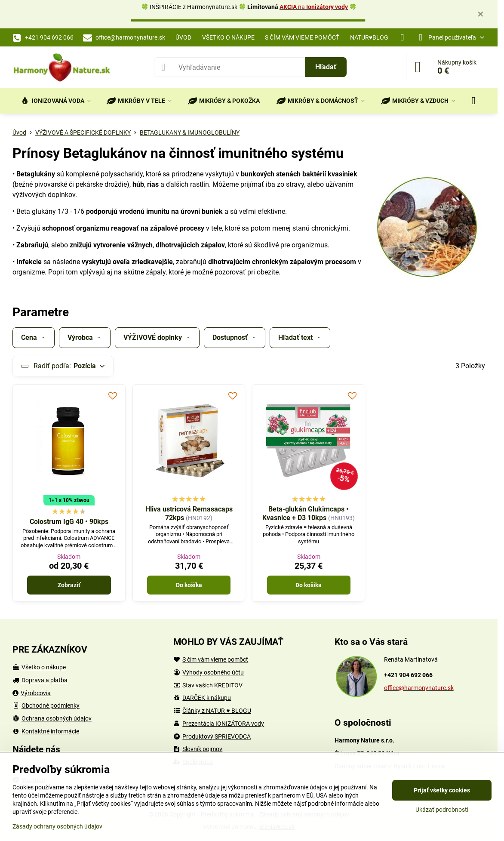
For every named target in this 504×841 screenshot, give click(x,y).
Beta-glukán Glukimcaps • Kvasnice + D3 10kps (306, 513)
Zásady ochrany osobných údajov (57, 826)
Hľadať (326, 67)
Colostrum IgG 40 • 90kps (69, 522)
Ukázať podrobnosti (442, 810)
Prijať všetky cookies (442, 790)
